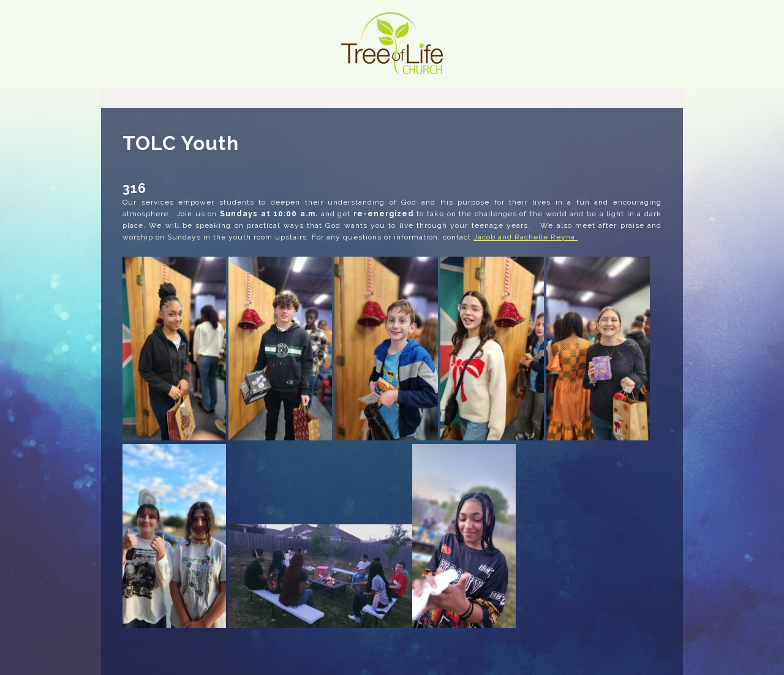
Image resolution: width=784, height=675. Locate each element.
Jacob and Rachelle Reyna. (526, 237)
